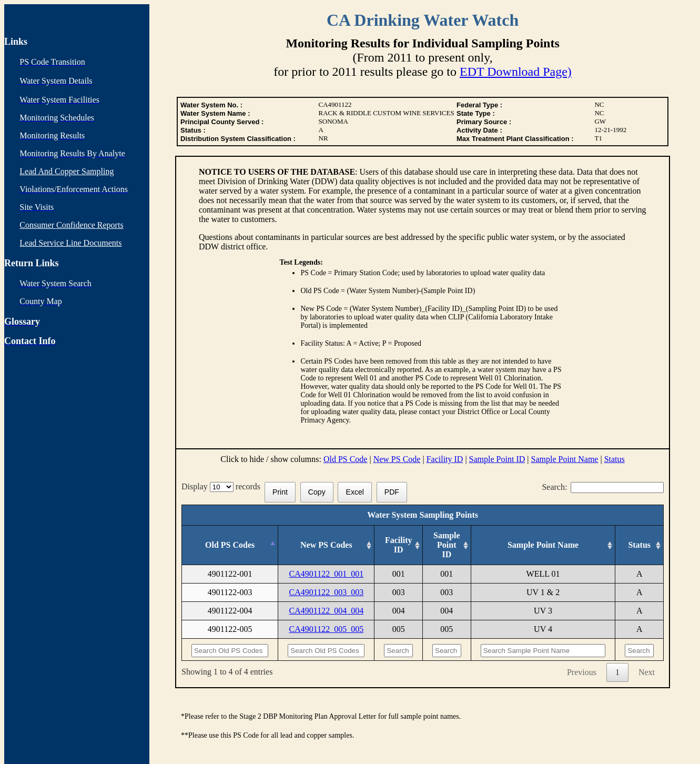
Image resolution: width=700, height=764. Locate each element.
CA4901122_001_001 (327, 574)
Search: (603, 487)
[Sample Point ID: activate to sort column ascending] (447, 545)
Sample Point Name (564, 459)
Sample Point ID (497, 459)
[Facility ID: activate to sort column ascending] (399, 545)
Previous (582, 672)
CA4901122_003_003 (327, 592)
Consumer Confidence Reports (71, 225)
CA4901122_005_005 (327, 629)
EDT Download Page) (516, 72)
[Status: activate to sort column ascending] (640, 545)
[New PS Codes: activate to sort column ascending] (326, 545)
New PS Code (397, 459)
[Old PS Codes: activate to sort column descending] (230, 545)
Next (647, 672)
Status (615, 459)
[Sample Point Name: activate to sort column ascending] (543, 545)
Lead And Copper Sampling (67, 171)
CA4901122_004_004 (327, 611)
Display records (223, 486)
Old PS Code (346, 459)
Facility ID (445, 459)
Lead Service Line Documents (70, 243)
